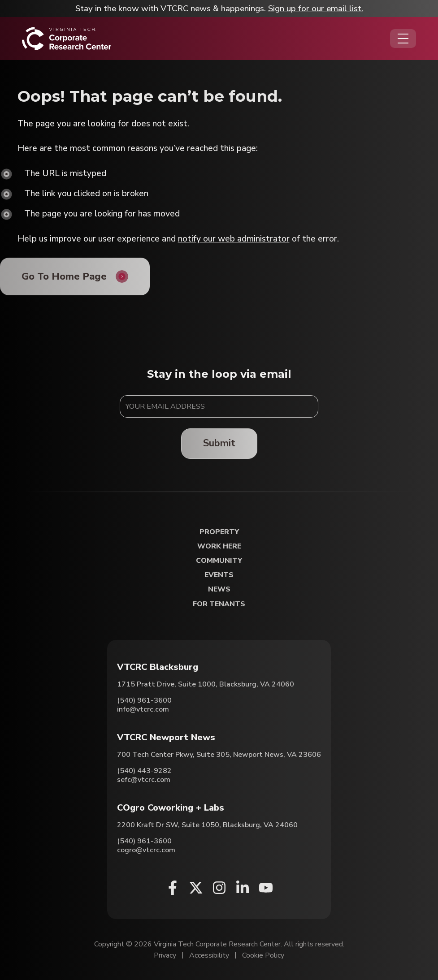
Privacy (165, 955)
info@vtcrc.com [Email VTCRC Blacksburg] (143, 709)
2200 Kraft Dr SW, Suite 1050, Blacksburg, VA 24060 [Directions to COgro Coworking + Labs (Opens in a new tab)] (207, 825)
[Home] (67, 39)
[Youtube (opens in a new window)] (266, 888)
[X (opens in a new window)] (196, 888)
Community (219, 561)
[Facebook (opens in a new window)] (173, 888)
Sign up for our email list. (316, 9)
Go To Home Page (64, 276)
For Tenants (219, 604)
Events (219, 575)
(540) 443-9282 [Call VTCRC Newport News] (144, 771)
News (219, 589)
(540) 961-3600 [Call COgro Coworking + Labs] (144, 841)
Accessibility (209, 955)
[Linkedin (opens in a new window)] (243, 888)
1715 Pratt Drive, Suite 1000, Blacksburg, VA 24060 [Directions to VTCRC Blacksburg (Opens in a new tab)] (206, 684)
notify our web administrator (234, 239)
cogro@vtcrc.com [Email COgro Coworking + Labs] (146, 850)
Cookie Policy (263, 955)
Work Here (219, 546)
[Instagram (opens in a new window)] (219, 888)
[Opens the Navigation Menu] (403, 39)
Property (219, 532)
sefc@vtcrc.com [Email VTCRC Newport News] (144, 780)
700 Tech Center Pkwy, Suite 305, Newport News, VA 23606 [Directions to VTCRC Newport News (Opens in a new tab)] (219, 755)
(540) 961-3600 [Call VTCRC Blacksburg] (144, 700)
